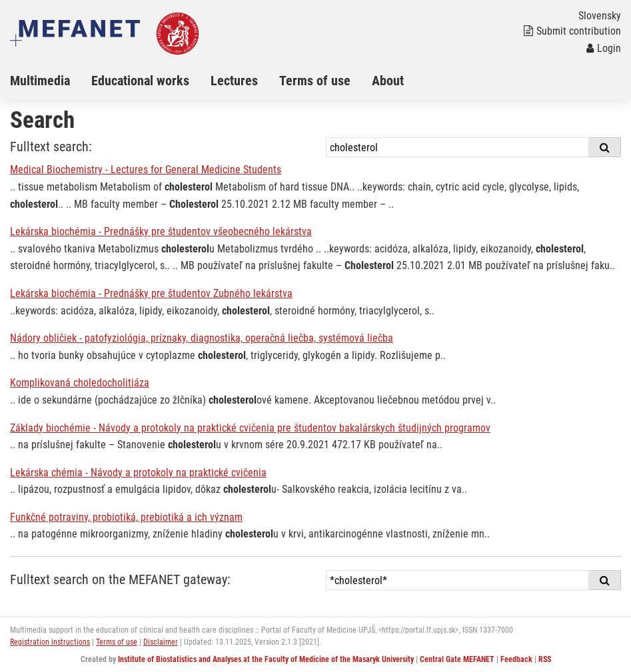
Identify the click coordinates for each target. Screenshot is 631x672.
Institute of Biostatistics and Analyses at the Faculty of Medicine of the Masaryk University (266, 659)
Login (604, 48)
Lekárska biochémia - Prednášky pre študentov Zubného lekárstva (151, 293)
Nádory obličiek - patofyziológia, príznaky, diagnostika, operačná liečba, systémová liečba (202, 338)
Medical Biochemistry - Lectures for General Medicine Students (146, 169)
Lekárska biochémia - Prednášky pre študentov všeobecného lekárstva (161, 231)
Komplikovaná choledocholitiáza (80, 383)
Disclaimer (161, 642)
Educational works (140, 81)
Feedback (516, 659)
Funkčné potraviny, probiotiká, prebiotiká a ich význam (126, 517)
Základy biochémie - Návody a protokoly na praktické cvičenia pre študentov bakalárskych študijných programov (250, 428)
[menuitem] (51, 81)
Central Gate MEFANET (457, 659)
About (388, 81)
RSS (545, 659)
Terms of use (315, 81)
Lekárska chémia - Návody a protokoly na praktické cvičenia (138, 473)
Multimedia (40, 81)
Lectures (234, 81)
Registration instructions (50, 642)
